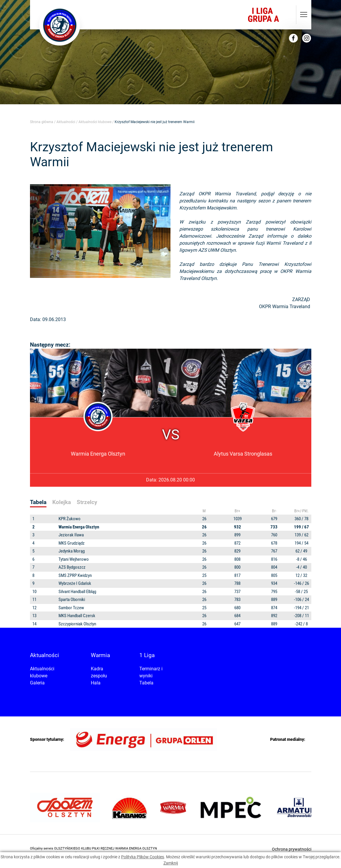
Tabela (146, 683)
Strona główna (42, 122)
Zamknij (171, 863)
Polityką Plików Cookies (143, 857)
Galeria (37, 683)
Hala (96, 683)
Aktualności (66, 122)
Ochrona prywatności (292, 849)
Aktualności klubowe (95, 122)
